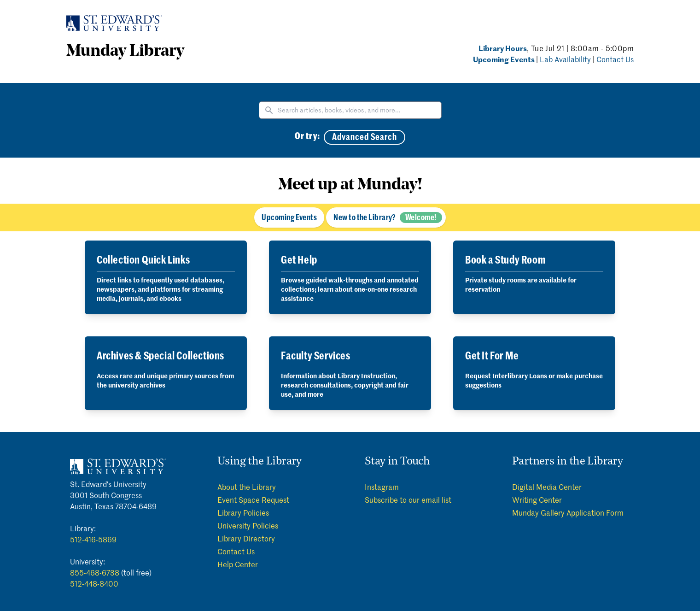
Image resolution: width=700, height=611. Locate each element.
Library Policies (243, 512)
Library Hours (503, 48)
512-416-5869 (93, 539)
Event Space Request (253, 499)
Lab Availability (566, 59)
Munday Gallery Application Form (568, 512)
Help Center (238, 564)
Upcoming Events (505, 59)
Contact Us (615, 59)
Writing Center (537, 499)
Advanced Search (365, 137)
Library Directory (246, 538)
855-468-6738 (95, 572)
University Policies (248, 525)
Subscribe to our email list (408, 499)
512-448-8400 (94, 583)
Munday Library (125, 52)
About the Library (247, 487)
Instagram (382, 487)
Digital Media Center (547, 487)
